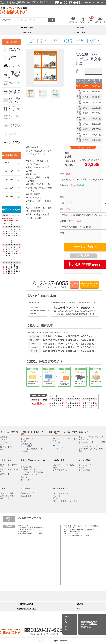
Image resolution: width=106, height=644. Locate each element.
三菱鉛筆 (4, 437)
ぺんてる (4, 439)
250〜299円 (9, 197)
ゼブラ (3, 444)
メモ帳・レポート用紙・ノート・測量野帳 (12, 75)
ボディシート (59, 496)
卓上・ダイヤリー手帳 (12, 92)
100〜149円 (9, 171)
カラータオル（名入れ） (31, 469)
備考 (62, 233)
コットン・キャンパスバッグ (91, 437)
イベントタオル (27, 480)
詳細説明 (80, 185)
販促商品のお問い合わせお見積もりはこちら (90, 285)
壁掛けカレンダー (28, 493)
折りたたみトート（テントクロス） (92, 443)
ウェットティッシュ (11, 126)
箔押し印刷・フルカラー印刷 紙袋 (92, 450)
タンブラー (58, 443)
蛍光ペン (4, 449)
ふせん (9, 66)
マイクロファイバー (29, 475)
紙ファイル (5, 474)
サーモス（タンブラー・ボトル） (65, 440)
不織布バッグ (84, 439)
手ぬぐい (24, 477)
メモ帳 (23, 441)
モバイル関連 (11, 143)
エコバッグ (11, 134)
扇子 (55, 468)
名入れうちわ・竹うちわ (63, 465)
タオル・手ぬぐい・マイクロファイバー (12, 100)
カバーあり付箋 (7, 496)
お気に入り (83, 256)
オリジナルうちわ (61, 470)
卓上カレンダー (27, 496)
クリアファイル (12, 58)
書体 (62, 197)
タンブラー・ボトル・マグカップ (12, 109)
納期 (62, 209)
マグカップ (58, 448)
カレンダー (44, 41)
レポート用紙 (26, 446)
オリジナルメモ (27, 439)
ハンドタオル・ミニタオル (32, 472)
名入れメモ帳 (26, 444)
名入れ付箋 (5, 498)
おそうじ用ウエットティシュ (65, 501)
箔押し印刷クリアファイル (9, 466)
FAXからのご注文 (74, 285)
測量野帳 (24, 451)
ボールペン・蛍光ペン (12, 49)
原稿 (62, 174)
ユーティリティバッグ (88, 446)
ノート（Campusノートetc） (33, 449)
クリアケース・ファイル (9, 470)
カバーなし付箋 (7, 493)
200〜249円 (9, 188)
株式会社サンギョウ (30, 518)
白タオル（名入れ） (29, 467)
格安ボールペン (7, 447)
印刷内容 (64, 185)
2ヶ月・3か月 (95, 41)
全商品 (32, 41)
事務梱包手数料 (67, 221)
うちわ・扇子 (11, 117)
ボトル (56, 446)
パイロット (5, 442)
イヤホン (82, 468)
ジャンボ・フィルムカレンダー (73, 41)
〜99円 (6, 163)
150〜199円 (9, 180)
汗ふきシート (59, 498)
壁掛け (56, 41)
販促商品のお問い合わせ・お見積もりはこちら (89, 624)
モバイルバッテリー (87, 465)
